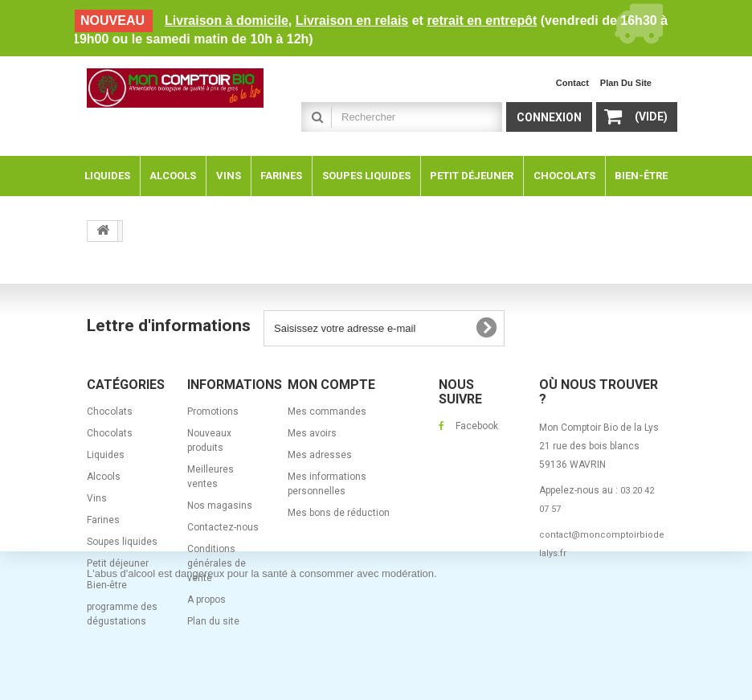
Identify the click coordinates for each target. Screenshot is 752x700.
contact (572, 83)
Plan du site (213, 621)
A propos (206, 600)
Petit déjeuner (118, 563)
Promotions (213, 411)
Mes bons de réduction (339, 513)
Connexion (549, 117)
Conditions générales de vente (217, 563)
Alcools (104, 477)
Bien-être (107, 585)
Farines (103, 520)
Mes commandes (327, 411)
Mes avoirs (312, 433)
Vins (97, 498)
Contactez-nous (223, 527)
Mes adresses (320, 455)
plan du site (626, 83)
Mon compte (331, 385)
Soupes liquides (122, 542)
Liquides (106, 455)
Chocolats (110, 411)
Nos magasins (220, 506)
